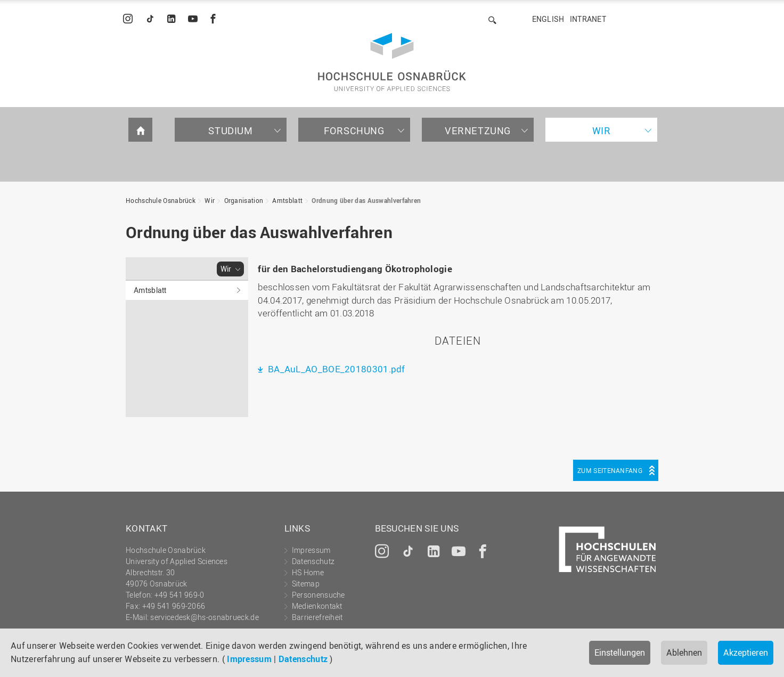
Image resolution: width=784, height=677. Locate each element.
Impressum (249, 659)
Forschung (354, 130)
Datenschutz (303, 659)
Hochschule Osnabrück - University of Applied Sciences (392, 62)
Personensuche (318, 595)
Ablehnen (684, 652)
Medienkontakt (317, 606)
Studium (230, 130)
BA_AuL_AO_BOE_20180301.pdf (336, 369)
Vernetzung (478, 130)
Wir (602, 130)
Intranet (588, 19)
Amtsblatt (287, 200)
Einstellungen (620, 652)
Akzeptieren (746, 652)
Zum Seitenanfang (610, 470)
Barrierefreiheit (317, 617)
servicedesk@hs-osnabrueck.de (204, 617)
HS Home (308, 572)
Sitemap (306, 584)
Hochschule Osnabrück (161, 200)
